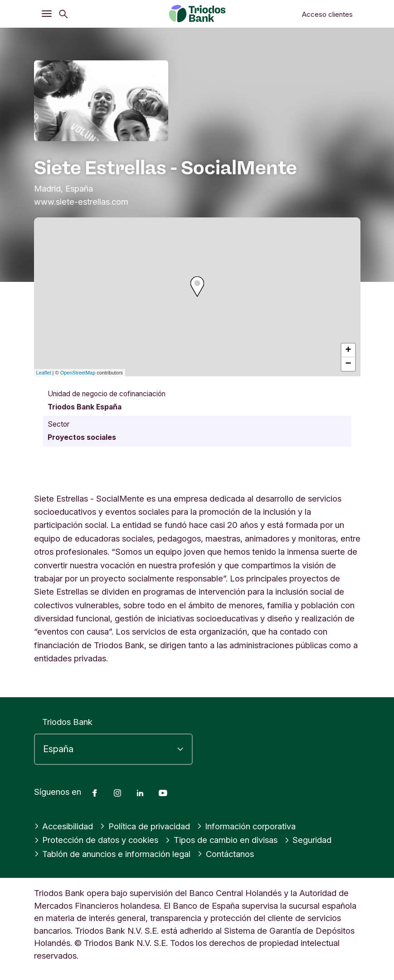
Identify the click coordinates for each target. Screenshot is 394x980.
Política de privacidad (145, 826)
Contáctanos (226, 854)
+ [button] (348, 350)
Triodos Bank (67, 722)
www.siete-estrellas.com (81, 202)
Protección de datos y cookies (96, 840)
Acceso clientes (327, 14)
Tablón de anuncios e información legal (112, 854)
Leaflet (44, 373)
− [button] (348, 364)
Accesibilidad (64, 826)
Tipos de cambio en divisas (221, 840)
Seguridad (308, 840)
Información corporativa (246, 826)
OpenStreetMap (78, 373)
